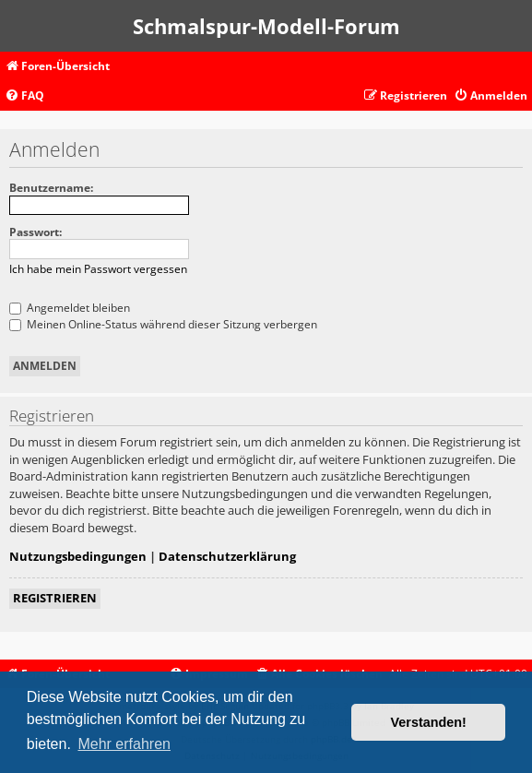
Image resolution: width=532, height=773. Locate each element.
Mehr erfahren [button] (124, 744)
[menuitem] (24, 96)
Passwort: (35, 232)
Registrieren (55, 598)
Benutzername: (51, 188)
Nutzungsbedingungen (78, 556)
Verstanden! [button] (429, 722)
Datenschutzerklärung (227, 556)
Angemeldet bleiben (70, 308)
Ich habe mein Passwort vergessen (98, 269)
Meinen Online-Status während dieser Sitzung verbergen (163, 324)
